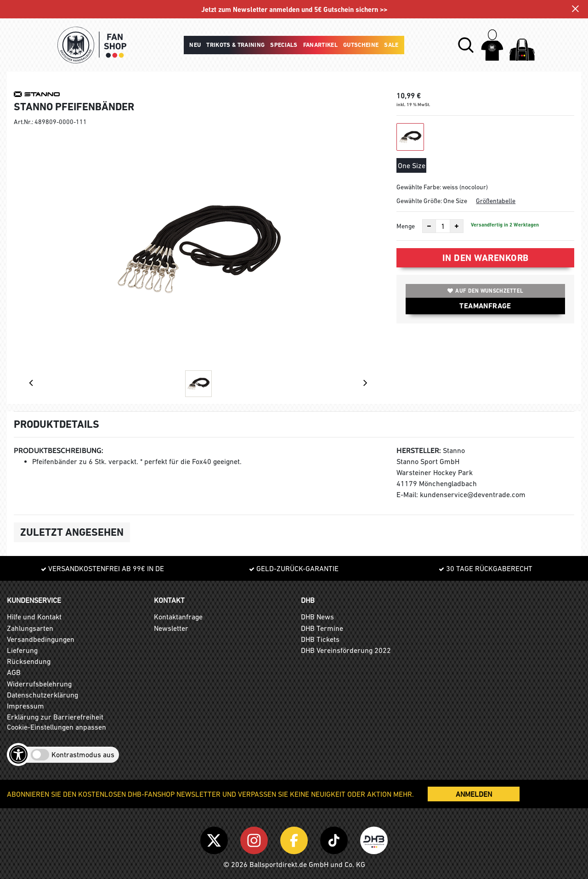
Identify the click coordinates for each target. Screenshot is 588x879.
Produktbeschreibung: (59, 451)
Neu (195, 45)
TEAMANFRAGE (485, 306)
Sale (391, 45)
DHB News (317, 617)
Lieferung (22, 650)
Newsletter (171, 628)
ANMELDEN (474, 794)
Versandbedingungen (41, 639)
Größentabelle (496, 201)
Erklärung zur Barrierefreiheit (55, 717)
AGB (14, 672)
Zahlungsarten (30, 628)
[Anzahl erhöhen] (457, 226)
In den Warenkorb (486, 258)
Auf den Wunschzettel (485, 291)
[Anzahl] (443, 226)
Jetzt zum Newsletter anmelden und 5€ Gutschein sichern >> (294, 10)
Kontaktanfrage (178, 617)
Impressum (25, 706)
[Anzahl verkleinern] (429, 226)
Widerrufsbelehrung (39, 684)
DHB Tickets (320, 639)
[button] (466, 45)
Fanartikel (320, 45)
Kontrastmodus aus (83, 754)
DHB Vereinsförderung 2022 (346, 650)
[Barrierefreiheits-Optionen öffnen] (18, 754)
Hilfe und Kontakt (34, 617)
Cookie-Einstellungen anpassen (57, 727)
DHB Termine (322, 628)
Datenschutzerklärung (42, 695)
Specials (284, 45)
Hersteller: (419, 451)
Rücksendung (29, 661)
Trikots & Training (235, 45)
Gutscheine (361, 45)
